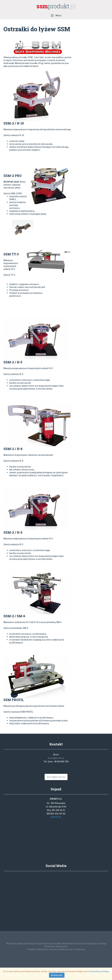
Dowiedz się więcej (100, 971)
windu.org (79, 949)
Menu (56, 15)
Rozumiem (57, 975)
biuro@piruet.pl (56, 758)
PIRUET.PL (56, 817)
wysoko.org (55, 949)
